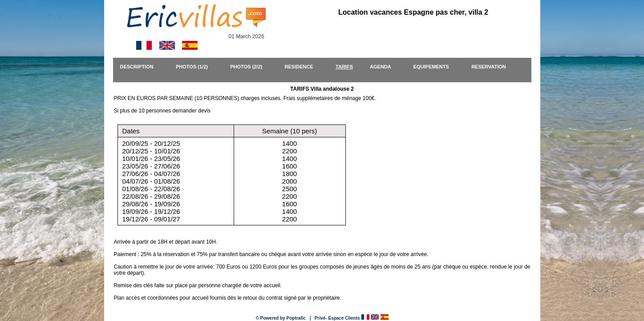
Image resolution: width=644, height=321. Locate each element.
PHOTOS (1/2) (196, 67)
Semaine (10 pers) (290, 131)
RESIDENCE (303, 67)
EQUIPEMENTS (435, 67)
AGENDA (385, 67)
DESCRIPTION (141, 67)
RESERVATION (493, 67)
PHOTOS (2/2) (250, 67)
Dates (131, 131)
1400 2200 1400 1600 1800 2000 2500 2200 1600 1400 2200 (290, 181)
